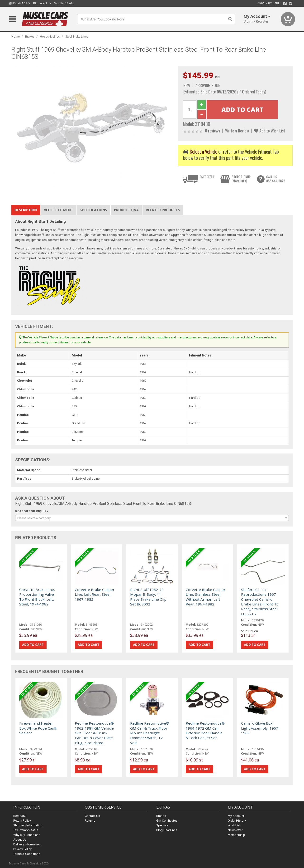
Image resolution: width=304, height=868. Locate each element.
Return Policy (22, 821)
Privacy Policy (22, 849)
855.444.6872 (20, 3)
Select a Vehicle (204, 152)
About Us (20, 840)
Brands (161, 816)
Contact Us (42, 3)
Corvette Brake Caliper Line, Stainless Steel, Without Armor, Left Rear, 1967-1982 (206, 597)
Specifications (94, 210)
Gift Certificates (167, 821)
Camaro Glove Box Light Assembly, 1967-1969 (260, 728)
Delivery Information (27, 844)
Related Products (163, 210)
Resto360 (20, 816)
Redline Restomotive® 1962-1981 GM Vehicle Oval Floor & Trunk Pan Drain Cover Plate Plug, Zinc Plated (94, 733)
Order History (237, 821)
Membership (236, 835)
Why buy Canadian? (27, 835)
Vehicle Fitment (59, 210)
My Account (236, 816)
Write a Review (237, 131)
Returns (90, 821)
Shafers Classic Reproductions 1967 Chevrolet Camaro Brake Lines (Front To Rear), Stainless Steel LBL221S (260, 602)
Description (26, 210)
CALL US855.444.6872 (276, 179)
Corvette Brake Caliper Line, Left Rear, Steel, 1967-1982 (95, 594)
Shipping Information (28, 825)
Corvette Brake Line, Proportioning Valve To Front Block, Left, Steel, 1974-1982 (37, 597)
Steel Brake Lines (77, 37)
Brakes (30, 37)
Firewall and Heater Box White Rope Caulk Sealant (38, 728)
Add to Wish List (270, 131)
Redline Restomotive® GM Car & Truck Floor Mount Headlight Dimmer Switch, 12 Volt (150, 733)
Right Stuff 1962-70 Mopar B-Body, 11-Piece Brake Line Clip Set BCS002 (148, 597)
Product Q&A (126, 210)
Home (16, 37)
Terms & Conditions (27, 854)
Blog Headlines (167, 830)
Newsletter (235, 830)
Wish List (234, 825)
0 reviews (212, 131)
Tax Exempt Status (26, 830)
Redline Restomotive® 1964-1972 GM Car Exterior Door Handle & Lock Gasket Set (205, 730)
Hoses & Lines (50, 37)
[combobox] (152, 518)
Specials (162, 825)
